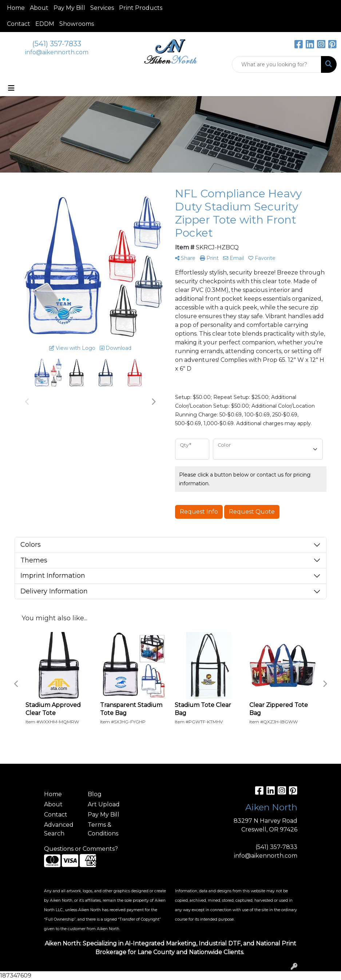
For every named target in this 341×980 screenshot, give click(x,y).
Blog (95, 794)
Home (16, 8)
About (39, 8)
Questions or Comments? (81, 849)
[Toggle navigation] (11, 88)
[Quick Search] (277, 64)
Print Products (141, 8)
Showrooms (77, 24)
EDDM (45, 24)
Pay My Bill (69, 8)
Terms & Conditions (103, 829)
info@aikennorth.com (57, 52)
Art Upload (104, 804)
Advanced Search (59, 829)
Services (102, 8)
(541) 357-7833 (57, 44)
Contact (19, 24)
